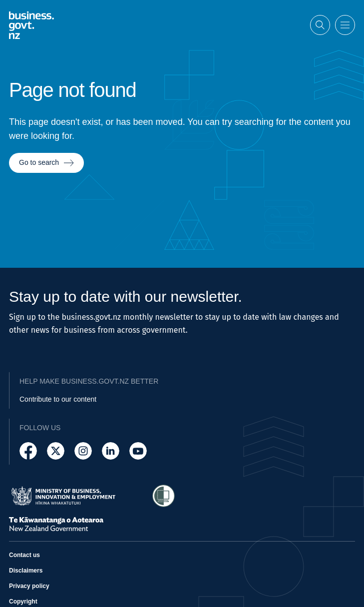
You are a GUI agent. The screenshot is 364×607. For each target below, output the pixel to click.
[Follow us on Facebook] (28, 451)
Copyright (23, 602)
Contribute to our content (58, 399)
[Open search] (320, 25)
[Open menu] (345, 25)
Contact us (24, 555)
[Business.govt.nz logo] (31, 25)
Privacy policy (29, 586)
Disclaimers (26, 571)
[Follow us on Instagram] (83, 451)
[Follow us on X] (56, 451)
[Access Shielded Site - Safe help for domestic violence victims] (164, 496)
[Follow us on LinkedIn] (111, 451)
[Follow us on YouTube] (138, 451)
